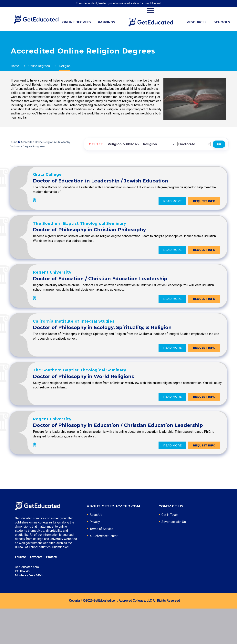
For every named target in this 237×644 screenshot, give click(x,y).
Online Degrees (77, 22)
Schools (222, 22)
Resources (197, 22)
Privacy (95, 557)
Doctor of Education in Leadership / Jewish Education (135, 183)
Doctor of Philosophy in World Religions (118, 397)
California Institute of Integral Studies (109, 337)
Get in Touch (170, 550)
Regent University (87, 284)
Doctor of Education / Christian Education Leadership (135, 290)
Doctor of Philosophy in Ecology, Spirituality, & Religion (137, 344)
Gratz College (82, 176)
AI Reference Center (104, 571)
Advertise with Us (174, 557)
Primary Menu (151, 10)
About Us (96, 550)
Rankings (107, 22)
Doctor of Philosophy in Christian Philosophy (124, 236)
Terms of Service (101, 564)
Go (219, 144)
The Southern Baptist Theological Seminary (114, 230)
